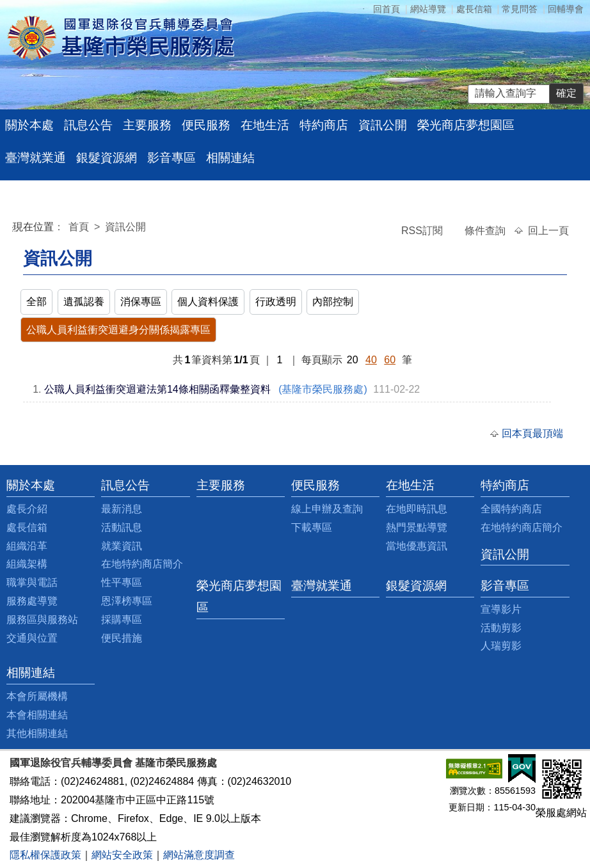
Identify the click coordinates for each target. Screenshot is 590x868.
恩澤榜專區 (127, 601)
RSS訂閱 (423, 231)
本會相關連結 (37, 715)
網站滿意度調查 (199, 855)
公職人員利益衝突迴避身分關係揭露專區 (118, 330)
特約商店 (324, 125)
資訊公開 (383, 125)
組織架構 (27, 564)
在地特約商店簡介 (142, 564)
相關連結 (230, 158)
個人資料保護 (208, 302)
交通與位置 (32, 638)
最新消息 (122, 509)
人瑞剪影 (501, 646)
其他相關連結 (37, 733)
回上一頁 (548, 231)
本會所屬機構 (37, 696)
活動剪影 (501, 628)
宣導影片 (501, 609)
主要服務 (147, 125)
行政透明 (276, 302)
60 (390, 360)
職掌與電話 (32, 582)
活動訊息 (122, 527)
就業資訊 (122, 546)
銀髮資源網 (107, 158)
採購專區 (122, 619)
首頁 (80, 227)
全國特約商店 (511, 509)
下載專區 (312, 527)
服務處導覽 (32, 601)
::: (15, 229)
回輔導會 (566, 9)
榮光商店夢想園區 (466, 125)
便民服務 (206, 125)
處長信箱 (474, 9)
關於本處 (29, 125)
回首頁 (387, 9)
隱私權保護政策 (45, 855)
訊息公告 (88, 125)
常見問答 (520, 9)
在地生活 (265, 125)
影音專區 (171, 158)
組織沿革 (27, 546)
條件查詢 (486, 231)
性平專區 (122, 582)
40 (371, 360)
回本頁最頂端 (532, 433)
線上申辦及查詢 (327, 509)
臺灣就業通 (36, 158)
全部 (36, 302)
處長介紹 (27, 509)
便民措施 (122, 638)
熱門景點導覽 (417, 527)
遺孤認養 (84, 302)
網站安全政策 (122, 855)
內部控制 (333, 302)
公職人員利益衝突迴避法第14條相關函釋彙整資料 (157, 389)
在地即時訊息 (417, 509)
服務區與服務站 (42, 619)
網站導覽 (428, 9)
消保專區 (141, 302)
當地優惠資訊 (417, 546)
